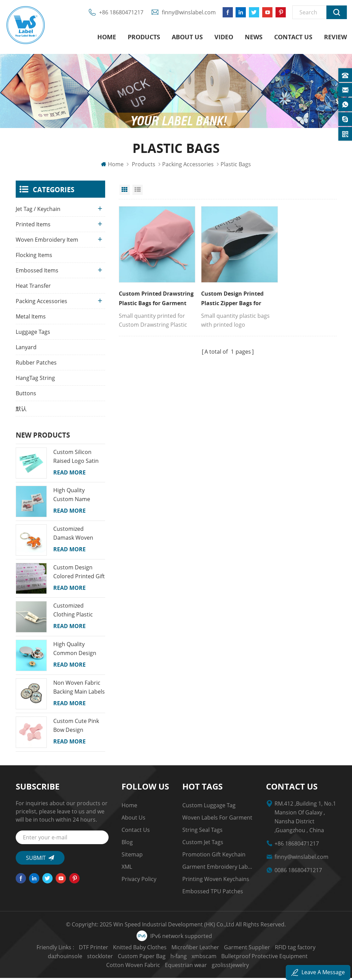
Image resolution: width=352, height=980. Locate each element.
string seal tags (202, 832)
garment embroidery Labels (218, 869)
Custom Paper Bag (93, 958)
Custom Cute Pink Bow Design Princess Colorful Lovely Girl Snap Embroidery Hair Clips (76, 728)
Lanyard (26, 349)
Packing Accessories (188, 166)
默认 (21, 411)
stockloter (51, 958)
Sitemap (132, 856)
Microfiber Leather (176, 949)
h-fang (130, 958)
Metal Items (31, 318)
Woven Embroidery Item (47, 242)
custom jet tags (203, 844)
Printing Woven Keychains (216, 881)
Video (224, 38)
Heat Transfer (33, 288)
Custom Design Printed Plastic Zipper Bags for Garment (224, 293)
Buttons (26, 395)
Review (335, 38)
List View (138, 192)
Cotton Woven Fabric (291, 958)
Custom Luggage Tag (209, 807)
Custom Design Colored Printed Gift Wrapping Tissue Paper (79, 574)
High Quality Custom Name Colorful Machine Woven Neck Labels (78, 497)
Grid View (125, 192)
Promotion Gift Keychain (214, 856)
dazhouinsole (318, 949)
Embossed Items (37, 272)
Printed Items (33, 226)
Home (107, 38)
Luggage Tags (33, 334)
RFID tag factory (276, 949)
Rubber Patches (36, 365)
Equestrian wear (157, 967)
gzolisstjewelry (201, 967)
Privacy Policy (139, 881)
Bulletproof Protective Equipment (216, 958)
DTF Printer (74, 949)
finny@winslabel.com (187, 14)
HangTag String (35, 380)
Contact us (293, 38)
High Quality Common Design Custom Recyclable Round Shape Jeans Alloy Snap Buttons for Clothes (78, 651)
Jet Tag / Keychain (38, 211)
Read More (69, 474)
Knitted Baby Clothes (120, 949)
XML (127, 869)
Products (144, 38)
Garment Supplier (228, 949)
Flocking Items (34, 257)
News (254, 38)
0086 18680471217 (298, 872)
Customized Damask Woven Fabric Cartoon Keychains (73, 536)
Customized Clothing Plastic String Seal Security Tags (78, 612)
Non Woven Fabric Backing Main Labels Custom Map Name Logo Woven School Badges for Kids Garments (79, 690)
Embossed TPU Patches (213, 893)
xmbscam (155, 958)
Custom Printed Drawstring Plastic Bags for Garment (151, 293)
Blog (127, 844)
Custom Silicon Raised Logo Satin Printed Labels (76, 459)
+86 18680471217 (119, 14)
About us (187, 38)
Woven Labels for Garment (217, 820)
